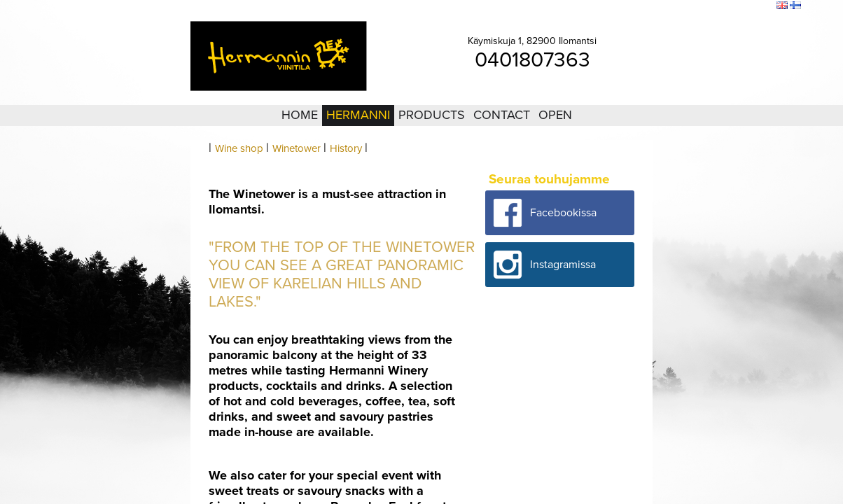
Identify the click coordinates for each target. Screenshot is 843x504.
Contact (502, 115)
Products (432, 115)
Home (300, 115)
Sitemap (721, 6)
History (346, 148)
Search (757, 6)
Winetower (297, 148)
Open (555, 115)
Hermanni (358, 115)
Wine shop (239, 148)
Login (688, 6)
